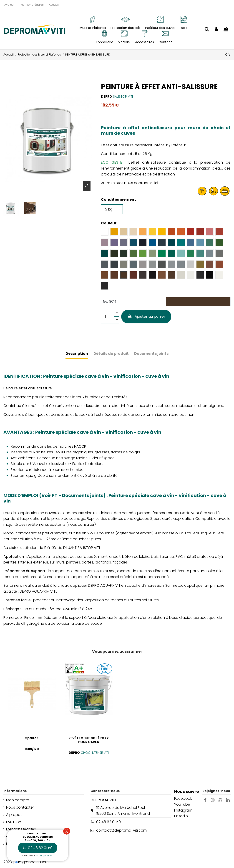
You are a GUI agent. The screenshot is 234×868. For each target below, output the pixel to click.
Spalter (32, 738)
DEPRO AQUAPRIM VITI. (38, 591)
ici (156, 183)
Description (77, 354)
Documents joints (151, 354)
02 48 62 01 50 (108, 822)
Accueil (54, 5)
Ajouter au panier (146, 316)
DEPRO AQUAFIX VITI (105, 585)
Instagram (183, 810)
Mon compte (18, 800)
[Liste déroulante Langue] (223, 5)
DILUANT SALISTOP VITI (82, 548)
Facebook (183, 798)
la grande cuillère (33, 862)
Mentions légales (33, 5)
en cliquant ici (44, 856)
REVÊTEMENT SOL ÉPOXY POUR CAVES (89, 740)
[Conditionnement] (112, 209)
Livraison (10, 5)
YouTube (182, 804)
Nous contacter (20, 807)
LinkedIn (181, 816)
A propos (14, 815)
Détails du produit (111, 354)
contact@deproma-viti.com (121, 830)
